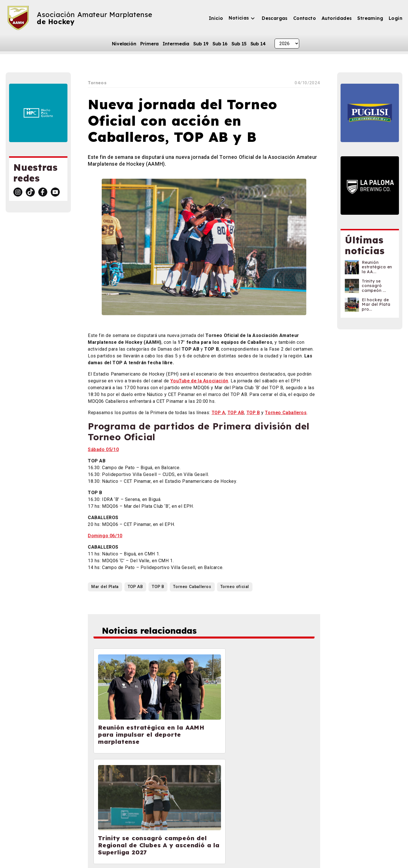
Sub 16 (220, 44)
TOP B (253, 413)
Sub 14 (258, 44)
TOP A (218, 413)
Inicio (216, 18)
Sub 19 (201, 44)
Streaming (370, 18)
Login (396, 18)
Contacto (305, 18)
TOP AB (236, 413)
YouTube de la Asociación (199, 381)
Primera (149, 44)
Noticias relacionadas (154, 631)
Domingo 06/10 (105, 536)
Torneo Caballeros (286, 413)
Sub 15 (239, 44)
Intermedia (176, 44)
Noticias (239, 18)
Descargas (275, 18)
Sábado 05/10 (103, 449)
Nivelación (124, 44)
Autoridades (337, 18)
